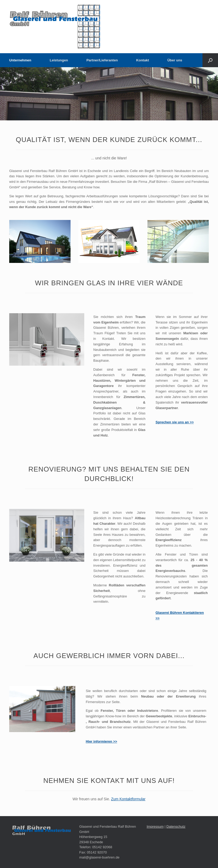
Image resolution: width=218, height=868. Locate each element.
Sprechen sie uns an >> (175, 422)
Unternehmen (20, 60)
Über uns (175, 60)
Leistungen (59, 60)
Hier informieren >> (101, 741)
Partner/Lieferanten (102, 60)
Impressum (155, 827)
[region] (109, 94)
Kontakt (142, 60)
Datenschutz (176, 827)
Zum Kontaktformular (128, 799)
